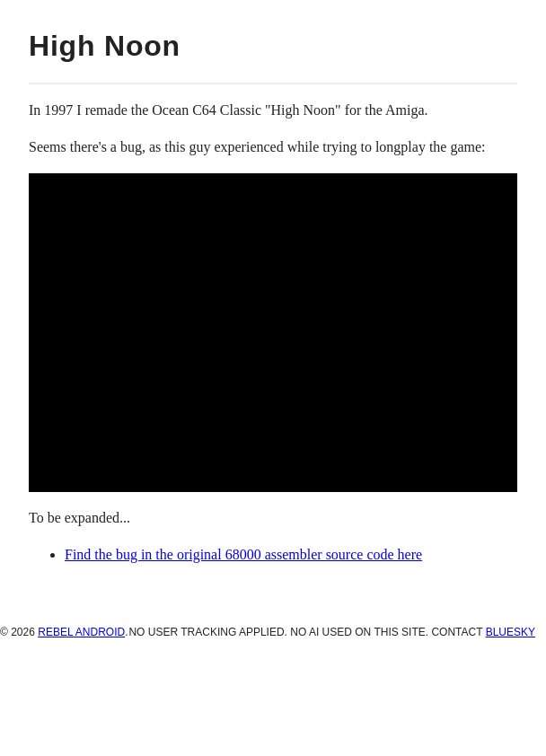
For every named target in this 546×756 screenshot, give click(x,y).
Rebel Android (81, 632)
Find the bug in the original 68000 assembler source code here (243, 554)
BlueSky (511, 632)
